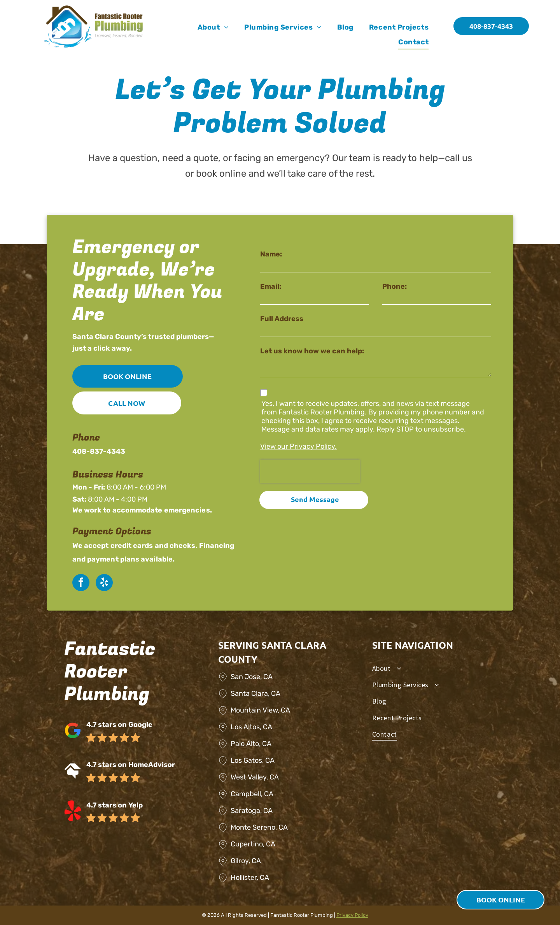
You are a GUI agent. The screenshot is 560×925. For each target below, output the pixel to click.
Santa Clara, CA (255, 693)
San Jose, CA (252, 677)
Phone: (395, 286)
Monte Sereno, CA (259, 827)
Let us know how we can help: (312, 351)
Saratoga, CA (252, 811)
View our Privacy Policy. (298, 446)
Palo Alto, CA (251, 744)
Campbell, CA (252, 794)
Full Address (282, 319)
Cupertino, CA (253, 844)
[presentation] (310, 471)
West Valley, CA (255, 777)
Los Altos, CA (251, 727)
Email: (271, 286)
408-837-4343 (99, 451)
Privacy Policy (352, 915)
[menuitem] (213, 27)
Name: (271, 254)
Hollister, (244, 878)
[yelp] (104, 584)
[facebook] (81, 584)
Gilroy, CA (246, 861)
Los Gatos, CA (253, 760)
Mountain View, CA (260, 710)
